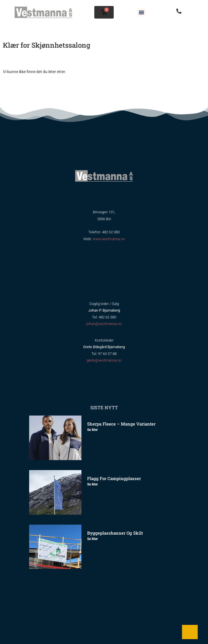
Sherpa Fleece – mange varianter (121, 424)
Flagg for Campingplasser (114, 478)
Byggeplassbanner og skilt (115, 533)
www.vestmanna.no (109, 239)
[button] (141, 12)
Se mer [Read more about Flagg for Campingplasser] (92, 484)
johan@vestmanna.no (104, 324)
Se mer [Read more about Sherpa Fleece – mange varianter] (92, 430)
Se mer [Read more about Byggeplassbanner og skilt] (92, 539)
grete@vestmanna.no (104, 360)
